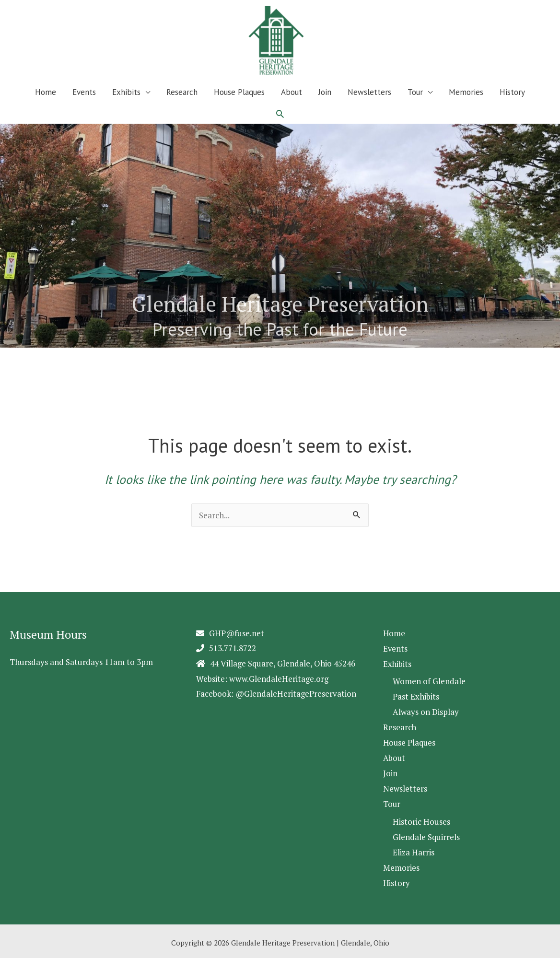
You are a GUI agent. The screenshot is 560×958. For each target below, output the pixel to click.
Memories (466, 92)
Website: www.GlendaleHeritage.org (262, 679)
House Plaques (239, 92)
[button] (280, 114)
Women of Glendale (429, 681)
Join (325, 92)
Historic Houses (421, 819)
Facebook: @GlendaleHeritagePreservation (276, 694)
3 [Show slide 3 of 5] (30, 356)
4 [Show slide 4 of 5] (42, 356)
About (292, 92)
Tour (415, 92)
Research (182, 92)
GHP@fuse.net (237, 633)
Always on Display (426, 711)
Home (46, 92)
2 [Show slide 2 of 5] (18, 356)
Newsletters (369, 92)
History (512, 92)
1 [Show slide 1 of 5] (6, 356)
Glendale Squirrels (426, 834)
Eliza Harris (414, 849)
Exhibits (126, 92)
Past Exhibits (416, 696)
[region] (280, 245)
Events (84, 92)
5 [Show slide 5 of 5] (54, 356)
